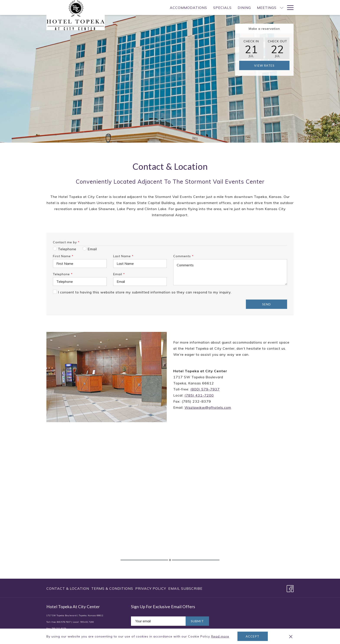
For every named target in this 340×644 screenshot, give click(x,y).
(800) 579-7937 (205, 389)
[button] (251, 48)
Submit (197, 621)
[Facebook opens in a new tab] (290, 588)
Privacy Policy (151, 588)
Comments (183, 256)
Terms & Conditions (112, 588)
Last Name (123, 256)
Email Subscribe (185, 588)
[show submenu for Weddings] (282, 7)
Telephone (63, 274)
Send (266, 304)
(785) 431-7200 (199, 395)
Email (119, 274)
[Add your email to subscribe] (158, 621)
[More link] (289, 7)
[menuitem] (157, 7)
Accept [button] (253, 636)
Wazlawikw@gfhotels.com (208, 407)
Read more (221, 637)
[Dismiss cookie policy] (291, 636)
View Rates (264, 65)
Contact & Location (68, 588)
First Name (63, 256)
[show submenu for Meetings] (250, 7)
